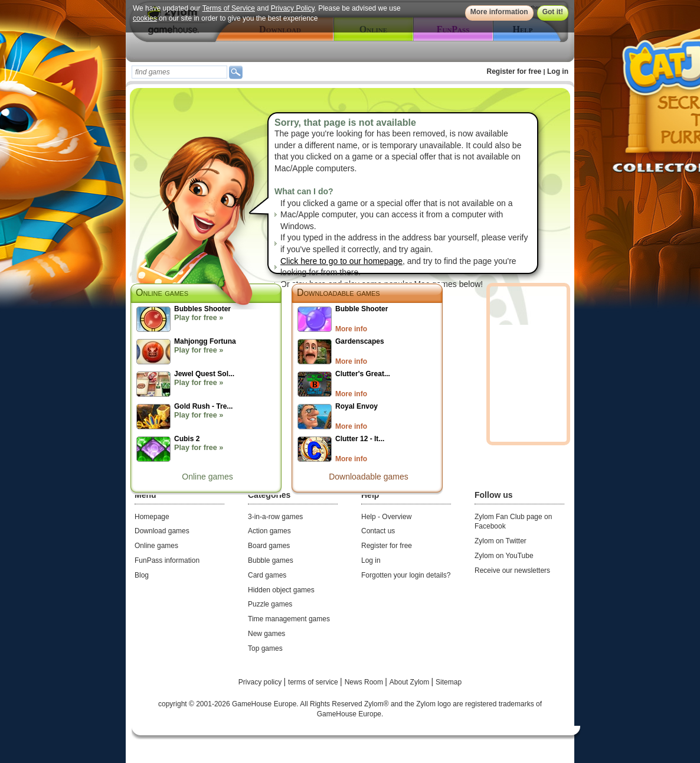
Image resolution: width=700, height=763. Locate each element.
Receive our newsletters (512, 570)
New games (266, 634)
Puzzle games (270, 604)
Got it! (553, 12)
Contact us (378, 531)
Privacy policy (261, 682)
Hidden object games (281, 590)
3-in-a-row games (275, 517)
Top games (265, 648)
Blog (142, 575)
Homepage (152, 517)
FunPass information (167, 560)
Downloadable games (338, 293)
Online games (207, 477)
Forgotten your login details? (406, 575)
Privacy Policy (293, 8)
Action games (269, 531)
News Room (365, 682)
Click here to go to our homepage (341, 261)
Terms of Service (229, 8)
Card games (267, 575)
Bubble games (271, 560)
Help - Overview (386, 517)
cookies (145, 18)
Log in (558, 71)
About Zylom (410, 682)
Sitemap (449, 682)
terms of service (314, 682)
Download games (162, 531)
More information (499, 12)
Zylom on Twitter (501, 541)
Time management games (289, 619)
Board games (269, 546)
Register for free (514, 71)
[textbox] (179, 72)
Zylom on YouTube (504, 556)
